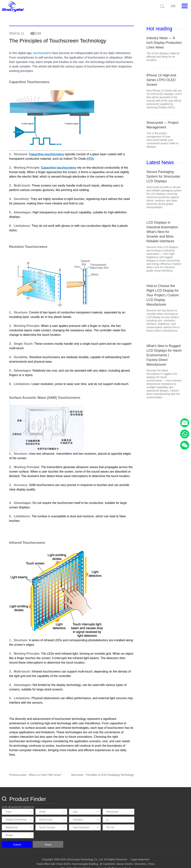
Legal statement (140, 852)
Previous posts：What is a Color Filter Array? (36, 780)
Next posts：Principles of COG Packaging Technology (101, 780)
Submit (71, 837)
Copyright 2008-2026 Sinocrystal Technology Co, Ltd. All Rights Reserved (84, 852)
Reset (102, 837)
